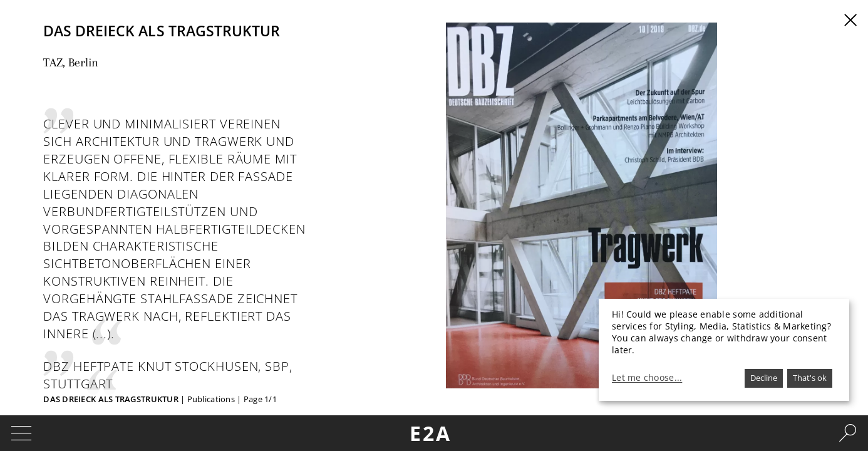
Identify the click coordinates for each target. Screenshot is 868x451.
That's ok (810, 378)
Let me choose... (647, 378)
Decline (764, 378)
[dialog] (724, 350)
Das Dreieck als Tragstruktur (111, 399)
